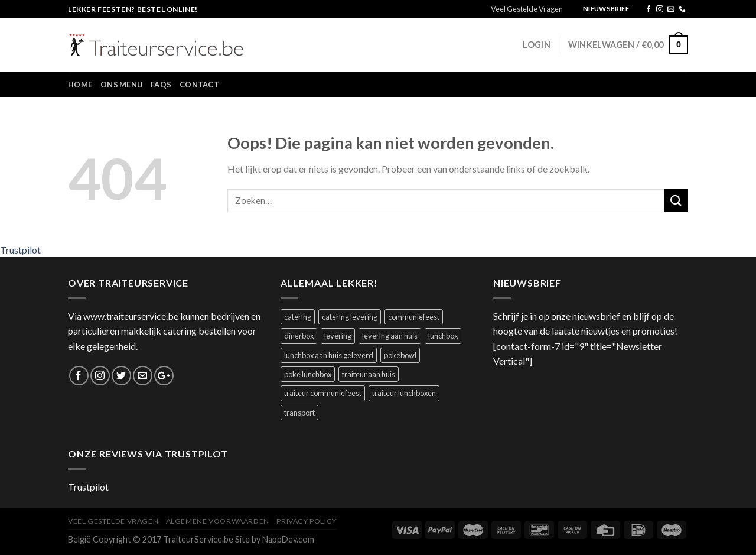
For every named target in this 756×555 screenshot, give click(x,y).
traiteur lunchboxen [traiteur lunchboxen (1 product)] (404, 393)
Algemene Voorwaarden (218, 521)
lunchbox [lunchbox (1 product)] (443, 336)
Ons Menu (121, 85)
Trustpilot (20, 250)
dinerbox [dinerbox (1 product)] (299, 336)
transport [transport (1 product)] (299, 413)
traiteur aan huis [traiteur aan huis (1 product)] (369, 374)
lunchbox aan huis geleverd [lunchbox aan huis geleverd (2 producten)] (329, 355)
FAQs (161, 85)
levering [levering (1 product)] (338, 336)
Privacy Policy (307, 521)
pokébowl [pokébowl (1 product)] (400, 355)
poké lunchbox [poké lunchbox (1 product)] (308, 374)
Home (80, 85)
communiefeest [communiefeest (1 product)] (414, 317)
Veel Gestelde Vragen (527, 9)
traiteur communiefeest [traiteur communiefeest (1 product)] (323, 393)
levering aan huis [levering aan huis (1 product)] (390, 336)
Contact (199, 85)
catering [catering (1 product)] (298, 317)
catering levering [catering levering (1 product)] (350, 317)
